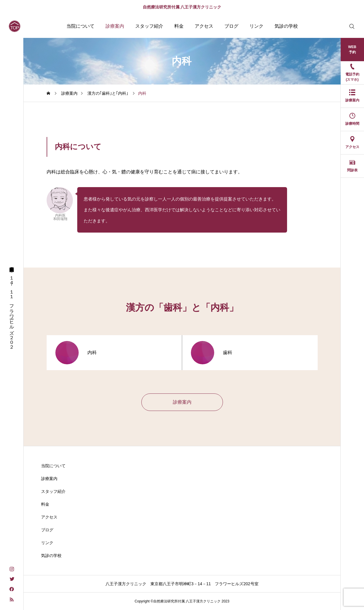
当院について (80, 26)
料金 (179, 26)
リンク (256, 26)
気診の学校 (286, 26)
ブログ (231, 26)
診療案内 (115, 26)
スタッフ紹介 (149, 26)
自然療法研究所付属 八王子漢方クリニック (182, 7)
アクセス (204, 26)
